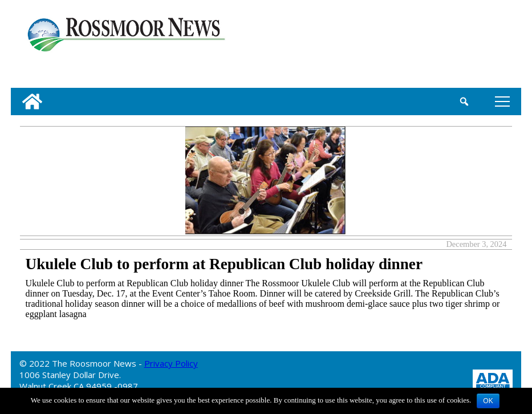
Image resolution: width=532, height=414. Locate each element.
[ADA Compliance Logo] (493, 379)
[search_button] (464, 102)
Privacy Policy (171, 363)
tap (502, 101)
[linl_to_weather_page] (476, 46)
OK (488, 401)
